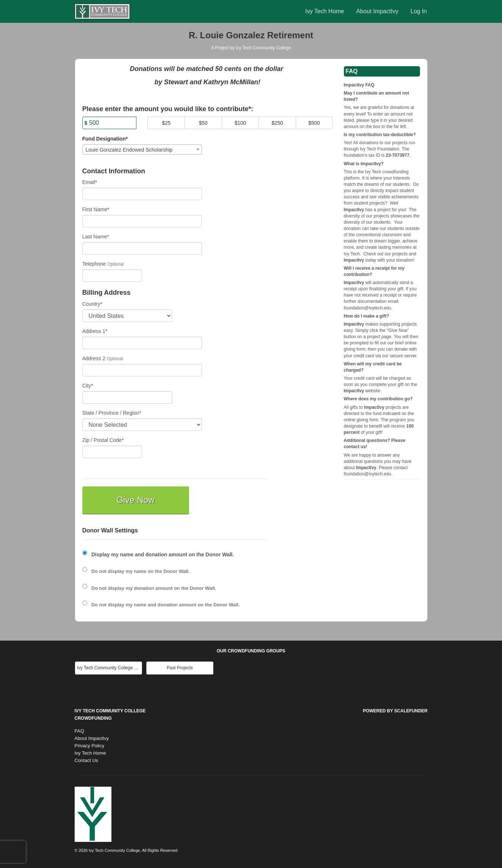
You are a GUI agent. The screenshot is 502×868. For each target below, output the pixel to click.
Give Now (135, 500)
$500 (314, 123)
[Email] (142, 194)
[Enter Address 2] (142, 370)
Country (92, 304)
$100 (240, 123)
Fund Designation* (105, 139)
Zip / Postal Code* (103, 440)
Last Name (96, 237)
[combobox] (142, 149)
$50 (203, 123)
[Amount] (110, 123)
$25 (166, 123)
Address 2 (94, 358)
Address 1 (95, 331)
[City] (127, 397)
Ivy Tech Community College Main (109, 668)
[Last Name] (142, 248)
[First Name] (142, 221)
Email (90, 182)
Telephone (94, 264)
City (88, 386)
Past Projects (180, 668)
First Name (96, 209)
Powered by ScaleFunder (395, 711)
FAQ (79, 731)
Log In (419, 11)
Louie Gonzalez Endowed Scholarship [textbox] (129, 150)
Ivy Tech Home (325, 11)
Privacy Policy (90, 746)
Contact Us (86, 760)
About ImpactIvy (377, 11)
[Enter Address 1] (142, 343)
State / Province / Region (112, 413)
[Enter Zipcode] (112, 452)
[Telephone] (112, 276)
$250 (277, 123)
